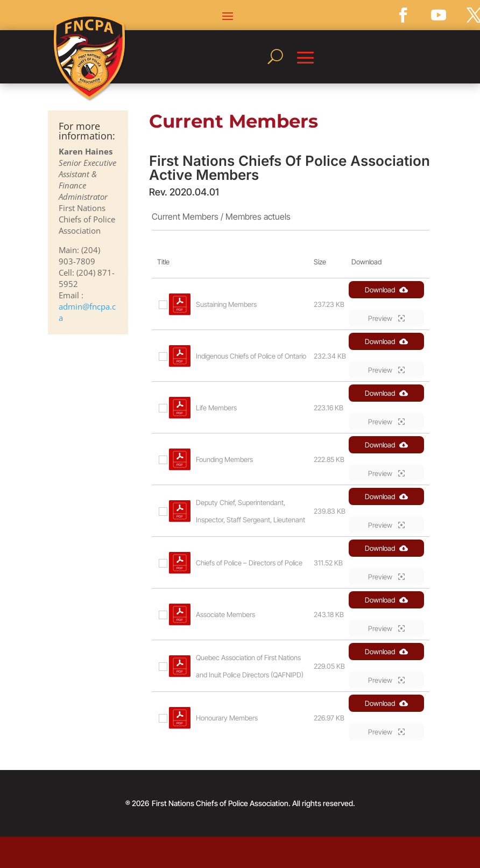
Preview (386, 318)
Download (386, 290)
